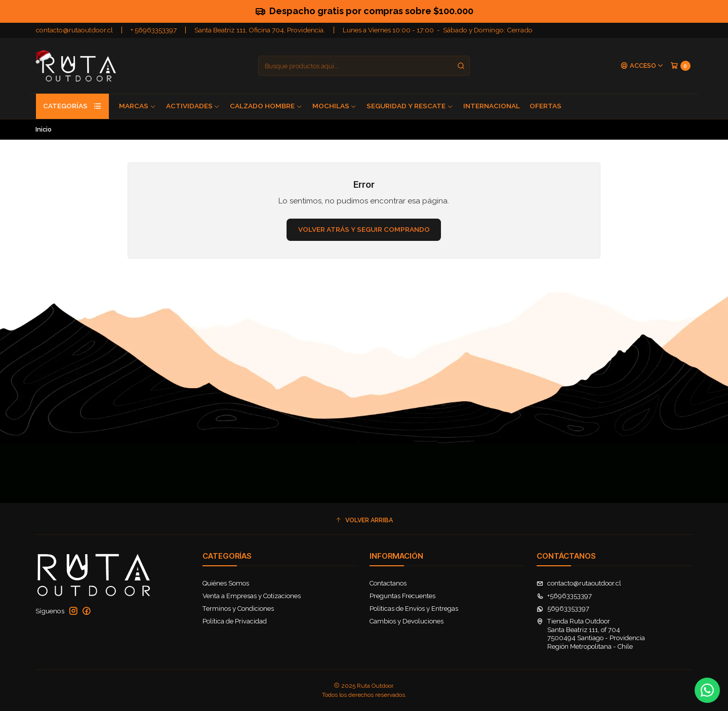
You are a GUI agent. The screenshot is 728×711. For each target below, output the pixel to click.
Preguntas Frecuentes (402, 596)
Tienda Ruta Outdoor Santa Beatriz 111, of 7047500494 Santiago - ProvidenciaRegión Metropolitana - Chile (591, 634)
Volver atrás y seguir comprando (364, 229)
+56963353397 (564, 596)
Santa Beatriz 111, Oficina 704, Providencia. (260, 30)
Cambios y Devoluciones (407, 621)
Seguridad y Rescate (410, 106)
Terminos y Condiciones (238, 609)
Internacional (492, 106)
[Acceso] (642, 66)
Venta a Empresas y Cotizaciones (252, 596)
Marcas (137, 106)
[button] (364, 520)
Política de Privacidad (235, 621)
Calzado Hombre (266, 106)
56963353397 (563, 609)
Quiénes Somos (226, 583)
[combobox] (364, 66)
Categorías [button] (72, 106)
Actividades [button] (193, 106)
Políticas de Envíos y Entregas (414, 609)
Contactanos (388, 583)
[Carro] (680, 66)
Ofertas (545, 106)
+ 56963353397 (154, 30)
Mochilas (335, 106)
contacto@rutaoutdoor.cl (74, 30)
